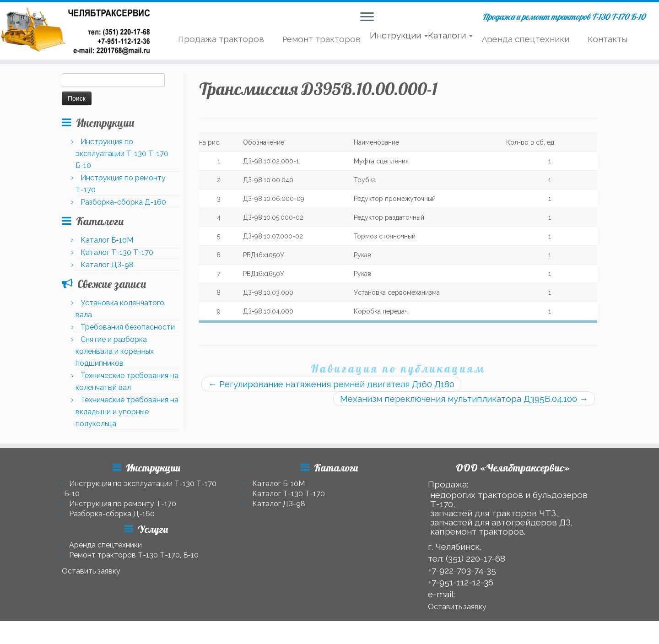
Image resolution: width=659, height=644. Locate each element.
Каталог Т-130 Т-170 (117, 252)
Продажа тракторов (221, 39)
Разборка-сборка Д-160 (123, 202)
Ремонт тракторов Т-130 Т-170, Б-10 (134, 555)
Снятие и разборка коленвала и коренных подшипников (115, 351)
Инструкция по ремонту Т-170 (123, 504)
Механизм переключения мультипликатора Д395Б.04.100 (464, 399)
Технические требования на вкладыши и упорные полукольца (127, 412)
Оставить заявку (91, 571)
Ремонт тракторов (321, 39)
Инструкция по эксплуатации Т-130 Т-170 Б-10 (122, 154)
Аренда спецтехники (526, 39)
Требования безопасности (128, 327)
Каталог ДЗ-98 (107, 265)
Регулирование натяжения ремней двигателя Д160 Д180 (331, 384)
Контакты (608, 39)
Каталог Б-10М (107, 240)
